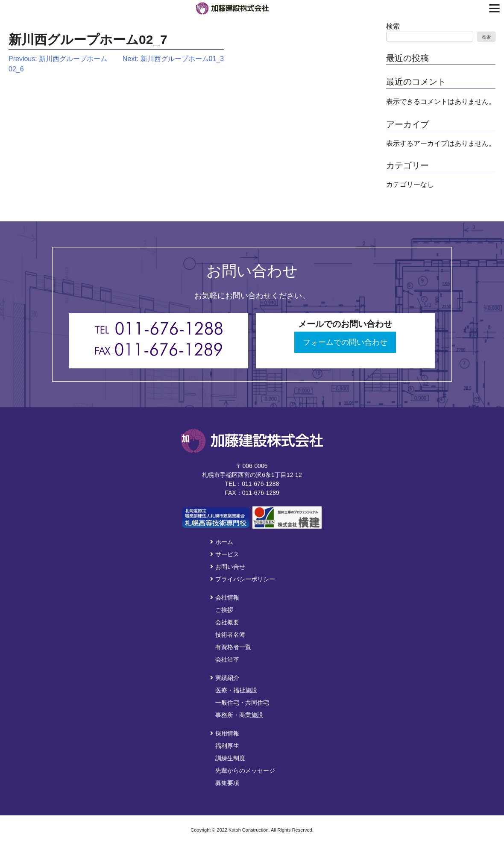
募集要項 (227, 783)
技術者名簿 (230, 635)
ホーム (222, 542)
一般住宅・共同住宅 (242, 703)
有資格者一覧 (233, 647)
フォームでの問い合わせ (345, 342)
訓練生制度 (230, 758)
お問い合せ (228, 567)
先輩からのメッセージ (245, 771)
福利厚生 (227, 746)
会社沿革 (227, 659)
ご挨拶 (224, 610)
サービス (225, 554)
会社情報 (225, 597)
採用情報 (225, 733)
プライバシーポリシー (243, 579)
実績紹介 (225, 678)
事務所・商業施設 (239, 715)
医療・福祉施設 (236, 690)
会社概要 (227, 622)
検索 (393, 26)
